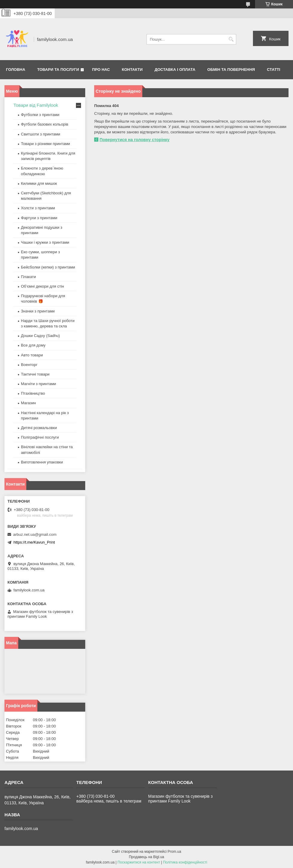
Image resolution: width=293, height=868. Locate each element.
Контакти (132, 70)
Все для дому (33, 345)
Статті (274, 70)
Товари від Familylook (36, 105)
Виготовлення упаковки (42, 462)
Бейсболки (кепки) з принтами (48, 267)
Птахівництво (33, 393)
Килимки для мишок (39, 183)
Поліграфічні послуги (40, 437)
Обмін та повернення (231, 70)
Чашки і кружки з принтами (45, 242)
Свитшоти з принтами (41, 134)
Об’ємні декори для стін (42, 286)
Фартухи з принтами (39, 218)
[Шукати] (231, 39)
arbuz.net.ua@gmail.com (35, 534)
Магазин (28, 403)
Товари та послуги (58, 70)
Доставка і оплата (175, 70)
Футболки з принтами (40, 115)
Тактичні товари (35, 374)
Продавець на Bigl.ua (146, 857)
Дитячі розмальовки (39, 428)
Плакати (28, 277)
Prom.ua (174, 852)
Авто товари (32, 355)
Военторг (29, 365)
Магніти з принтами (38, 384)
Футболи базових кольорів (45, 124)
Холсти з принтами (38, 208)
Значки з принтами (38, 311)
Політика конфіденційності (185, 862)
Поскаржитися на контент (139, 862)
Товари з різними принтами (45, 144)
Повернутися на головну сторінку (135, 140)
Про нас (101, 70)
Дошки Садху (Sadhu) (40, 336)
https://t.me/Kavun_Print (34, 542)
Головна (16, 70)
